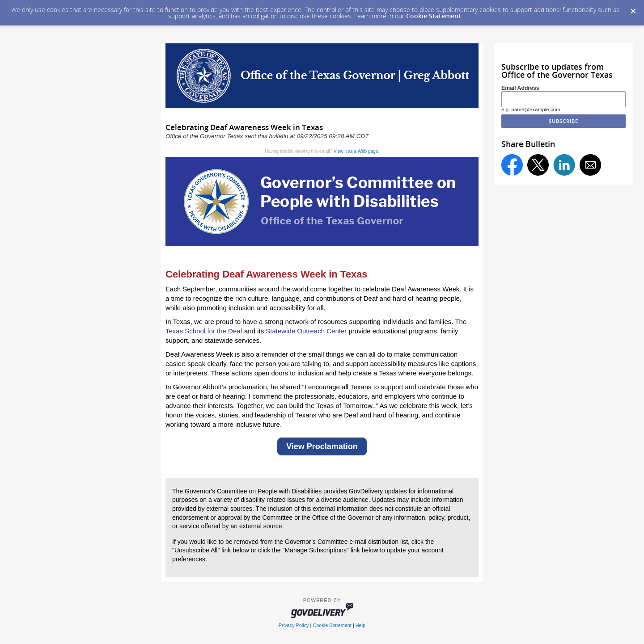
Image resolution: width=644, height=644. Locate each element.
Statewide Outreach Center (306, 331)
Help (360, 625)
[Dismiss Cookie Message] (633, 8)
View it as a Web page (356, 151)
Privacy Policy (294, 625)
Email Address (520, 88)
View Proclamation (322, 446)
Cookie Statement (434, 16)
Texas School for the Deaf (204, 331)
